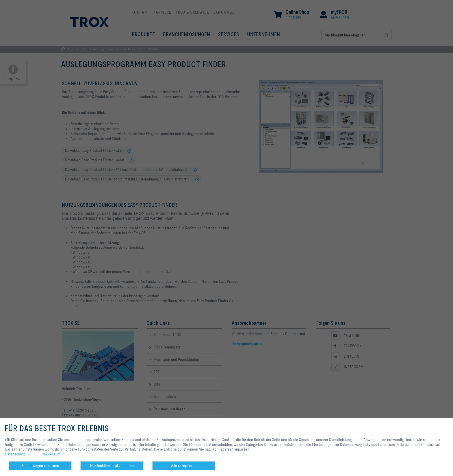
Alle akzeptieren (184, 466)
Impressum (52, 454)
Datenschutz (15, 454)
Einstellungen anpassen (40, 466)
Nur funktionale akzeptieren (112, 466)
